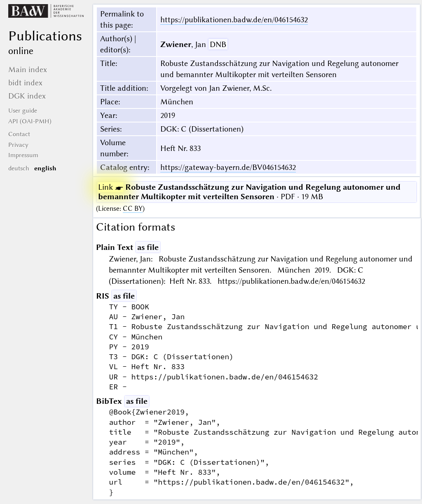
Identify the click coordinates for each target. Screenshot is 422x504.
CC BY (133, 208)
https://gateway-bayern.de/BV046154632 (228, 167)
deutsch (19, 168)
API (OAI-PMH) (30, 121)
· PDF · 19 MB (249, 192)
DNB (218, 44)
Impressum (23, 155)
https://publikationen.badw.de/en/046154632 (234, 20)
